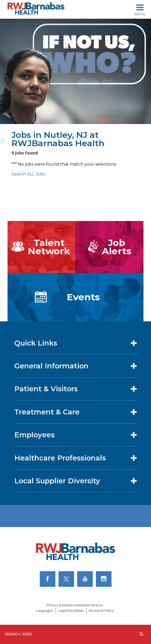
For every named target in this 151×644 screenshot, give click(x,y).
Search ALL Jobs (28, 174)
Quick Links (36, 343)
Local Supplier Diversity (57, 481)
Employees (34, 435)
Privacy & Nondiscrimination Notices (75, 605)
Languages (45, 610)
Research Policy (101, 610)
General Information (51, 366)
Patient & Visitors (46, 389)
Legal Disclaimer (71, 610)
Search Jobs (18, 634)
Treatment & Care (47, 412)
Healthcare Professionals (60, 458)
